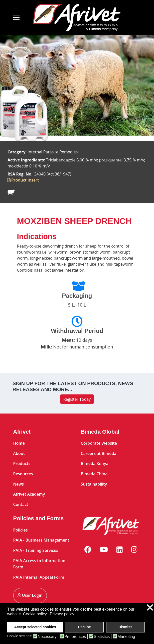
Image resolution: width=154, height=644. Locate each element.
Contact (21, 504)
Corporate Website (99, 443)
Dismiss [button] (125, 627)
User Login (30, 595)
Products (22, 463)
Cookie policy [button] (35, 614)
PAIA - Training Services (36, 550)
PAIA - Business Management (41, 540)
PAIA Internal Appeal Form (39, 577)
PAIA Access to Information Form (39, 564)
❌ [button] (150, 608)
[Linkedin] (120, 549)
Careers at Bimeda (99, 453)
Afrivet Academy (29, 494)
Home (19, 443)
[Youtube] (104, 549)
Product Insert (25, 180)
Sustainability (94, 484)
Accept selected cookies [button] (35, 627)
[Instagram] (134, 549)
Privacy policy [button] (62, 614)
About (19, 453)
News (19, 484)
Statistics (102, 637)
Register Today (77, 399)
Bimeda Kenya (95, 463)
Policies (21, 530)
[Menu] (19, 18)
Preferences (75, 637)
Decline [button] (85, 627)
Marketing (126, 637)
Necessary (47, 637)
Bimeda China (94, 474)
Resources (23, 474)
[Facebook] (88, 549)
